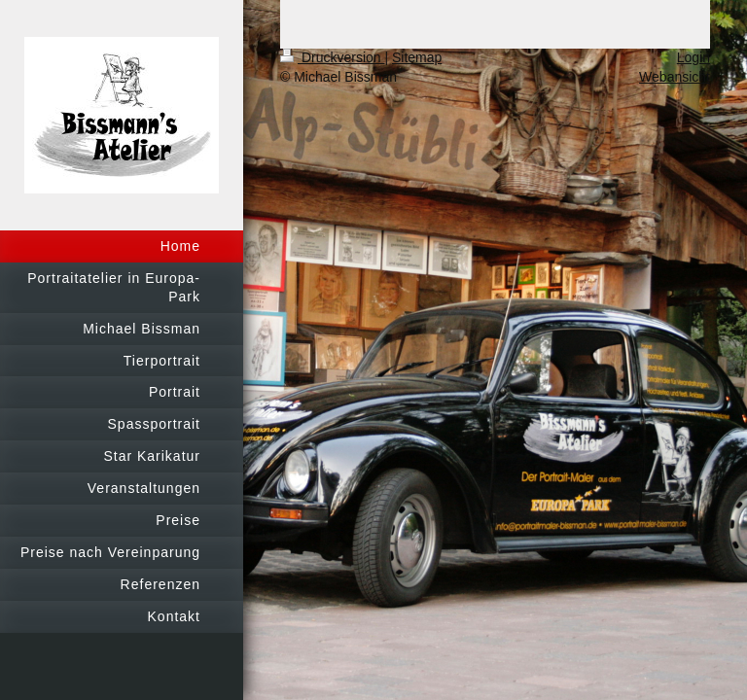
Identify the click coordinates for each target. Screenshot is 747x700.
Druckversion (332, 57)
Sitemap (417, 57)
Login (694, 57)
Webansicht (675, 77)
